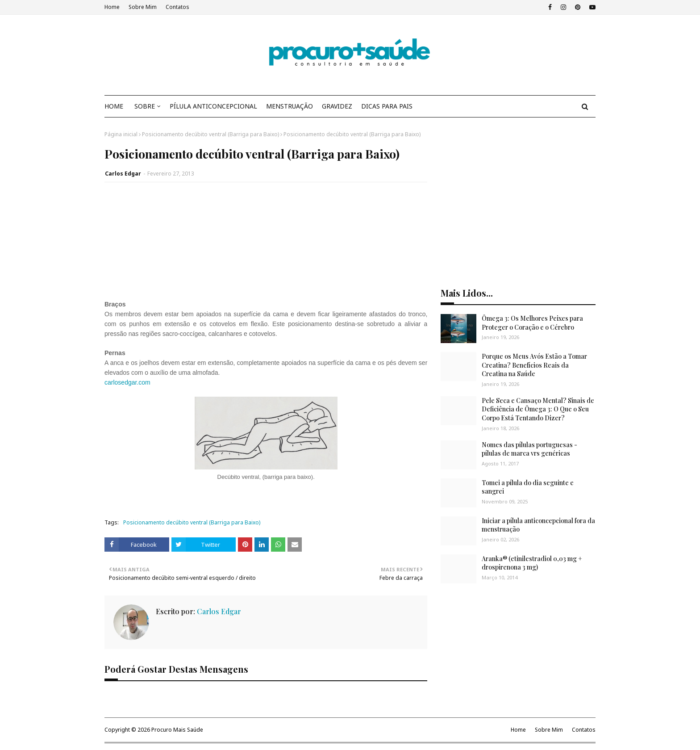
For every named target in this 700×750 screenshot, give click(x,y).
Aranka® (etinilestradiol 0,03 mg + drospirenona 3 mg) (532, 563)
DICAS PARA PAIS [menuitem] (387, 106)
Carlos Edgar (123, 174)
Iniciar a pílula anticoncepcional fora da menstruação (538, 525)
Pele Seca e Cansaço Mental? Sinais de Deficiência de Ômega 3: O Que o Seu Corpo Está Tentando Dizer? (538, 409)
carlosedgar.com (127, 382)
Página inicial (121, 134)
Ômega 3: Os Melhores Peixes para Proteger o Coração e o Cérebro (532, 323)
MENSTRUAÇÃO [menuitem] (290, 106)
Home (112, 7)
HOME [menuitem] (114, 106)
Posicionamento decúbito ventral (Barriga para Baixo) (210, 134)
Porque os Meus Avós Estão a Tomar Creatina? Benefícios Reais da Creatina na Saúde (534, 365)
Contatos (177, 7)
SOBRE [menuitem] (145, 106)
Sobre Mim (143, 7)
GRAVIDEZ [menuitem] (337, 106)
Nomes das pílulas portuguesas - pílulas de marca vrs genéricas (529, 449)
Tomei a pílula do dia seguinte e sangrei (528, 487)
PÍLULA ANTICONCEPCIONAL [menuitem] (213, 106)
